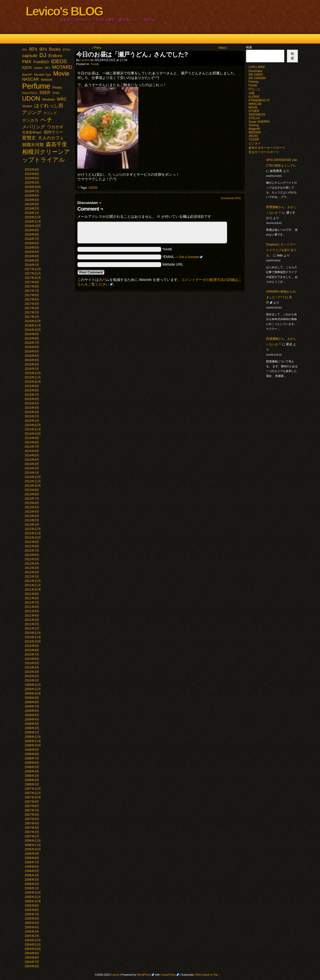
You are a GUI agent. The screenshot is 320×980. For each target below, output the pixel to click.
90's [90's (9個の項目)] (43, 49)
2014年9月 (32, 438)
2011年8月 (32, 598)
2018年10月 (33, 226)
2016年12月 (33, 321)
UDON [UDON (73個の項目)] (31, 98)
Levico (85, 60)
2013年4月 (32, 512)
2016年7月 (32, 343)
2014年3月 (32, 464)
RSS (198, 975)
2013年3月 (32, 516)
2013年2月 (32, 520)
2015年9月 (32, 386)
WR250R (255, 132)
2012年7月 (32, 551)
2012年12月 (33, 529)
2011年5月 (32, 611)
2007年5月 (32, 819)
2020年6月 (32, 178)
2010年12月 (33, 633)
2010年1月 (32, 680)
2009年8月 (32, 702)
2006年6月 (32, 867)
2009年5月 (32, 715)
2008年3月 (32, 776)
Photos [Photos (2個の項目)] (57, 88)
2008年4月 (32, 771)
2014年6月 (32, 451)
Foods (95, 64)
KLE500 (254, 97)
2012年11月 (33, 533)
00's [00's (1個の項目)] (25, 50)
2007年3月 (32, 828)
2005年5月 (32, 923)
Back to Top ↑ (212, 975)
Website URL (173, 264)
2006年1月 (32, 888)
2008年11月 (33, 741)
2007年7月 (32, 810)
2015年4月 (32, 408)
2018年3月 (32, 256)
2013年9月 (32, 490)
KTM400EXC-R (259, 100)
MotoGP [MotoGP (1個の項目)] (27, 75)
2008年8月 (32, 754)
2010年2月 (32, 676)
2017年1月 (32, 317)
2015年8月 (32, 390)
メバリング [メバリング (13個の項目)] (34, 127)
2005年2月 (32, 936)
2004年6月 (32, 966)
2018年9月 (32, 230)
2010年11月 (33, 637)
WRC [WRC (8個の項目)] (62, 99)
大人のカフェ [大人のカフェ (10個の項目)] (51, 138)
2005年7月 (32, 914)
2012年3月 (32, 568)
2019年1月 (32, 213)
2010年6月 (32, 659)
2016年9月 (32, 334)
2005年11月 (33, 897)
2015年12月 (33, 373)
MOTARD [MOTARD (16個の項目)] (62, 67)
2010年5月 (32, 663)
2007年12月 (33, 789)
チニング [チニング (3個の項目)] (50, 113)
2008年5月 (32, 767)
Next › (223, 48)
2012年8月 (32, 546)
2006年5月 (32, 871)
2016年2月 (32, 364)
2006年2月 (32, 884)
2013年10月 (33, 486)
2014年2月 (32, 468)
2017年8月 (32, 287)
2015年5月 (32, 403)
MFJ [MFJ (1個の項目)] (47, 68)
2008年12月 (33, 737)
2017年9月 (32, 282)
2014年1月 (32, 473)
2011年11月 (33, 585)
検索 (249, 47)
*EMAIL (183, 257)
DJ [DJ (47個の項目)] (43, 55)
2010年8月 (32, 650)
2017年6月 (32, 295)
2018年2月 (32, 261)
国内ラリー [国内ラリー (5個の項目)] (53, 132)
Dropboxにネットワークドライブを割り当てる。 (281, 250)
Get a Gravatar (189, 257)
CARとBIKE (257, 67)
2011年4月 (32, 616)
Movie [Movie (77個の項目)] (61, 73)
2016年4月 (32, 356)
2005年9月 (32, 906)
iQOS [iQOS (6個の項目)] (27, 67)
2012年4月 (32, 564)
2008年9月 (32, 750)
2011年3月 (32, 620)
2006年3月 (32, 880)
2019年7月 (32, 191)
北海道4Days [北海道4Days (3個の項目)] (32, 132)
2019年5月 (32, 196)
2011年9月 (32, 594)
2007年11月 (33, 793)
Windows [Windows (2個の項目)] (48, 100)
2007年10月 (33, 797)
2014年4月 (32, 460)
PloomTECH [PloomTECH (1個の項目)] (30, 93)
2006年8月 (32, 858)
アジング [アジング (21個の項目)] (32, 112)
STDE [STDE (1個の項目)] (56, 93)
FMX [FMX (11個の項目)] (27, 62)
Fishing (253, 82)
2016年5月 (32, 351)
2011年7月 (32, 603)
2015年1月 (32, 421)
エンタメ (255, 143)
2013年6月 (32, 503)
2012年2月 (32, 572)
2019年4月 (32, 200)
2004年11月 (33, 945)
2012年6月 (32, 555)
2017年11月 (33, 274)
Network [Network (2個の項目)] (47, 80)
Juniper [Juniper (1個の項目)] (38, 68)
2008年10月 (33, 745)
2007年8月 (32, 806)
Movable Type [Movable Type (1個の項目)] (42, 75)
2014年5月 (32, 455)
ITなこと (254, 89)
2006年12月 (33, 841)
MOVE (253, 107)
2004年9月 (32, 953)
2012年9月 (32, 542)
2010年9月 (32, 646)
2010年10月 (33, 642)
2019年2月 (32, 209)
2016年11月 (33, 325)
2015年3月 (32, 412)
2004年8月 (32, 958)
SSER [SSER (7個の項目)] (45, 93)
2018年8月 (32, 235)
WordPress (144, 975)
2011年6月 (32, 607)
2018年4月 (32, 252)
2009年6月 (32, 711)
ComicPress (168, 975)
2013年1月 (32, 525)
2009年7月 (32, 706)
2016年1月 (32, 369)
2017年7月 (32, 291)
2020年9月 (32, 174)
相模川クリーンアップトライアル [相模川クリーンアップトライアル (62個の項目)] (46, 156)
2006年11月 (33, 845)
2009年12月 (33, 685)
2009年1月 (32, 732)
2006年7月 (32, 862)
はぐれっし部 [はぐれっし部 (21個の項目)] (49, 105)
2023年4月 (32, 170)
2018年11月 (33, 222)
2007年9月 (32, 802)
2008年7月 (32, 758)
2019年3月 (32, 204)
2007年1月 (32, 836)
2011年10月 (33, 590)
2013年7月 (32, 499)
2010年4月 (32, 668)
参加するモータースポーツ (267, 148)
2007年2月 (32, 832)
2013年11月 (33, 481)
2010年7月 (32, 655)
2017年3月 (32, 308)
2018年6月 (32, 243)
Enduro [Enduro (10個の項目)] (55, 56)
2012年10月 (33, 538)
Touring (253, 125)
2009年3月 (32, 724)
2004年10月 (33, 949)
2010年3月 (32, 672)
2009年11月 (33, 689)
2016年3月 (32, 360)
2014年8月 (32, 442)
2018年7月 (32, 239)
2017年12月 (33, 269)
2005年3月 (32, 932)
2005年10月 (33, 901)
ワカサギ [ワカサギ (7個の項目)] (55, 127)
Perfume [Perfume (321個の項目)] (36, 86)
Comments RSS (231, 198)
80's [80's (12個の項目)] (33, 49)
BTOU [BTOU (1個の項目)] (67, 50)
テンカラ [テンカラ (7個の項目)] (30, 120)
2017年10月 (33, 278)
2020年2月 (32, 183)
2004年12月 (33, 940)
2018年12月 (33, 217)
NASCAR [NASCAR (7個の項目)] (31, 79)
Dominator (256, 71)
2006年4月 (32, 875)
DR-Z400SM (257, 78)
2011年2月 (32, 624)
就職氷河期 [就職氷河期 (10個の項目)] (33, 145)
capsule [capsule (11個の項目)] (30, 56)
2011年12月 (33, 581)
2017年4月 (32, 304)
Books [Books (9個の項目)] (55, 49)
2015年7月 (32, 395)
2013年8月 (32, 494)
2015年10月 (33, 382)
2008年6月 (32, 763)
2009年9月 (32, 698)
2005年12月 (33, 893)
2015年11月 (33, 377)
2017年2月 (32, 312)
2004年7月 (32, 962)
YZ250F (254, 140)
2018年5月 (32, 248)
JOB (251, 93)
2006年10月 (33, 849)
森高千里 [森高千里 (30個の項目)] (56, 144)
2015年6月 (32, 399)
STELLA (254, 118)
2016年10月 (33, 330)
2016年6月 (32, 347)
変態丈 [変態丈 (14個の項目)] (29, 138)
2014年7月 (32, 447)
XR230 (253, 136)
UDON (93, 188)
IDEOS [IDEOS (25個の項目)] (59, 61)
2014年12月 (33, 425)
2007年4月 (32, 823)
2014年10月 (33, 434)
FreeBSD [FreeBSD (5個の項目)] (41, 62)
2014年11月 (33, 429)
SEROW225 (257, 115)
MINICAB (255, 104)
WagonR (254, 129)
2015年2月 (32, 416)
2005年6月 (32, 919)
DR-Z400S (256, 75)
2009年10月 (33, 693)
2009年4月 (32, 719)
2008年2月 (32, 780)
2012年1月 (32, 577)
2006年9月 (32, 854)
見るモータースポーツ (264, 152)
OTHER (254, 111)
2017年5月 (32, 300)
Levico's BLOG (64, 11)
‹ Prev (96, 48)
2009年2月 (32, 728)
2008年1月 (32, 784)
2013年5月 (32, 507)
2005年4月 (32, 927)
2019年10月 (33, 187)
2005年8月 (32, 910)
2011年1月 (32, 629)
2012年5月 (32, 559)
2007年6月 (32, 815)
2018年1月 (32, 265)
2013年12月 (33, 477)
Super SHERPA (259, 122)
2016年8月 (32, 338)
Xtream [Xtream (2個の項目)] (27, 106)
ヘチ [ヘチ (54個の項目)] (47, 120)
